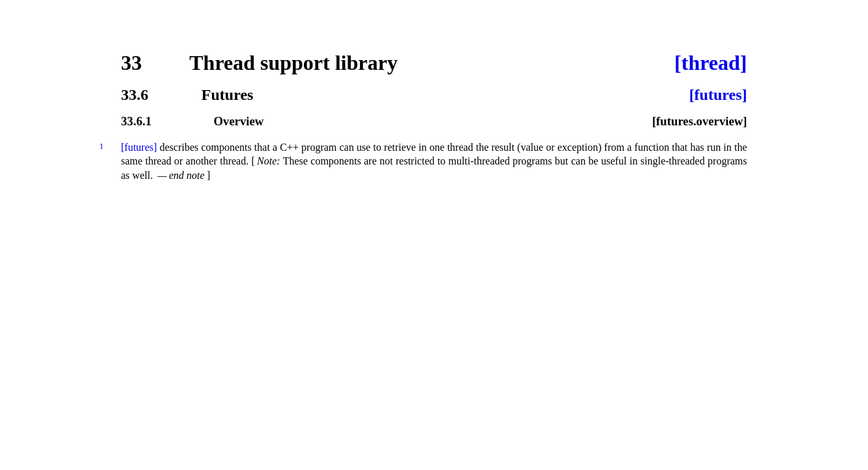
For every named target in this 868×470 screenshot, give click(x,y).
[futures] (718, 95)
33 (132, 63)
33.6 (135, 95)
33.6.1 (137, 122)
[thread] (711, 63)
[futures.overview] (700, 122)
